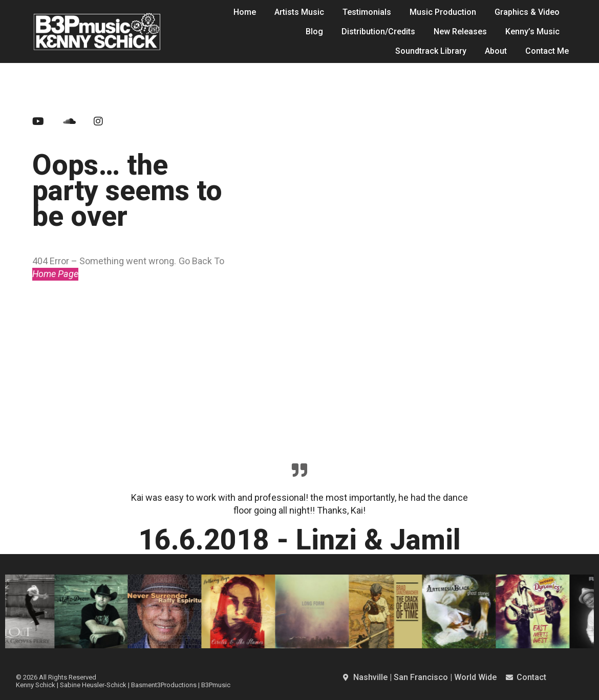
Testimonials (367, 12)
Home (245, 12)
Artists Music (299, 12)
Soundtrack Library (431, 51)
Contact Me (547, 51)
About (496, 51)
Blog (314, 31)
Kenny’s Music (532, 31)
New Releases (460, 31)
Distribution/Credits (378, 31)
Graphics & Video (527, 12)
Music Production (443, 12)
